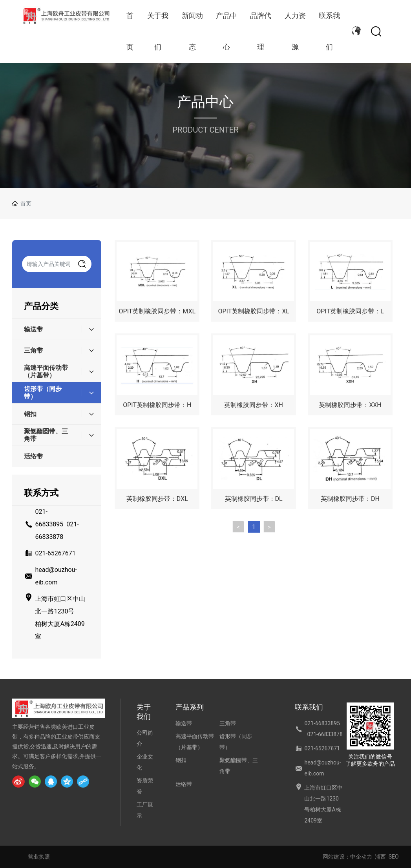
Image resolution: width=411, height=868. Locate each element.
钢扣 (181, 760)
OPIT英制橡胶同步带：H (157, 405)
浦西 (380, 857)
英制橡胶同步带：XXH (350, 405)
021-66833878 (325, 734)
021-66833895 (322, 723)
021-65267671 (55, 553)
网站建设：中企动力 (347, 857)
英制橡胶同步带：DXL (157, 499)
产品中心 (205, 102)
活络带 (184, 784)
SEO (394, 857)
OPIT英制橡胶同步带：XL (253, 311)
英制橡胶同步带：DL (254, 499)
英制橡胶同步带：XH (253, 405)
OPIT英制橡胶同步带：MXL (157, 311)
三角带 (228, 723)
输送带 (184, 723)
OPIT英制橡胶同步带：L (350, 311)
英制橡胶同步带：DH (350, 499)
